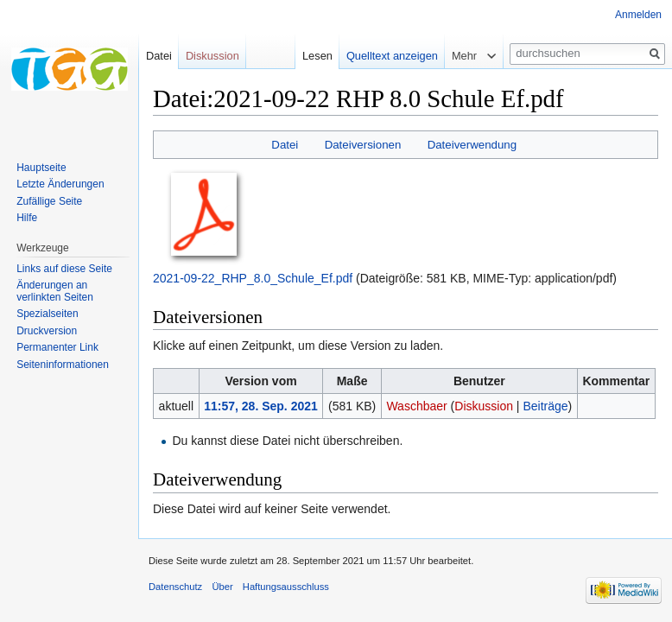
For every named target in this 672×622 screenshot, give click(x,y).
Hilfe (27, 218)
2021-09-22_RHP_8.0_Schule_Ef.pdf (253, 278)
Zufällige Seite (49, 201)
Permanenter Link (57, 347)
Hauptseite (41, 168)
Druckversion (47, 331)
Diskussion (484, 406)
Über (222, 587)
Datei (285, 145)
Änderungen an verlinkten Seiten (55, 291)
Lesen (317, 56)
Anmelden (638, 15)
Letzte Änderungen (60, 184)
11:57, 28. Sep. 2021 (261, 406)
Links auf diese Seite (64, 269)
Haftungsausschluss (286, 587)
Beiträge (545, 406)
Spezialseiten (47, 314)
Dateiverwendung (472, 145)
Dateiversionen (363, 145)
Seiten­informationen (63, 365)
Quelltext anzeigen (392, 56)
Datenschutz (175, 587)
